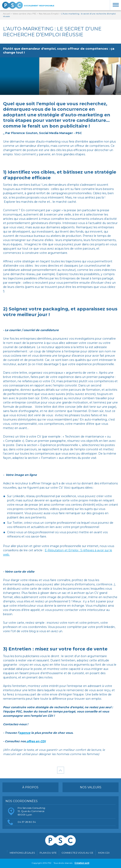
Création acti (82, 863)
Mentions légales (22, 853)
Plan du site (48, 853)
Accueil (7, 14)
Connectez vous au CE (77, 853)
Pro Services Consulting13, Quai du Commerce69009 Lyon (31, 811)
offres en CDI (36, 741)
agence (25, 733)
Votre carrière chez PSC (25, 14)
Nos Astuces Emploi (49, 14)
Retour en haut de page (61, 770)
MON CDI (104, 853)
